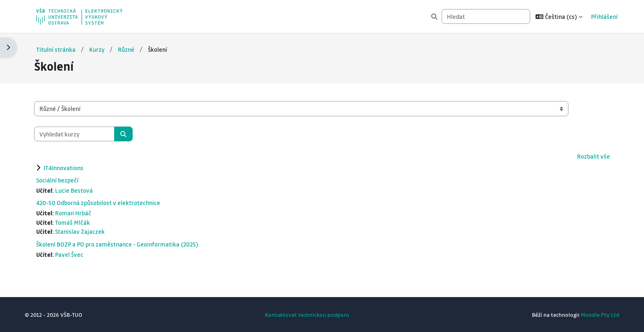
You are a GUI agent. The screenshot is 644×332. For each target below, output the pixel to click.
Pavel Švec (71, 254)
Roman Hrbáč (75, 213)
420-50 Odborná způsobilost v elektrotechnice (100, 203)
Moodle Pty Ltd (598, 315)
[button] (559, 16)
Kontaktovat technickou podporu (307, 315)
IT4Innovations (65, 167)
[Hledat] (486, 17)
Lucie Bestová (76, 190)
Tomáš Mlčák (74, 222)
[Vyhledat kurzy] (76, 134)
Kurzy (98, 49)
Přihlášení (604, 16)
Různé (128, 49)
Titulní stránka (57, 49)
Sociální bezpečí (59, 180)
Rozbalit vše (592, 156)
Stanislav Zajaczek (82, 231)
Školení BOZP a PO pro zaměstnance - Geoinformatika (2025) (119, 244)
